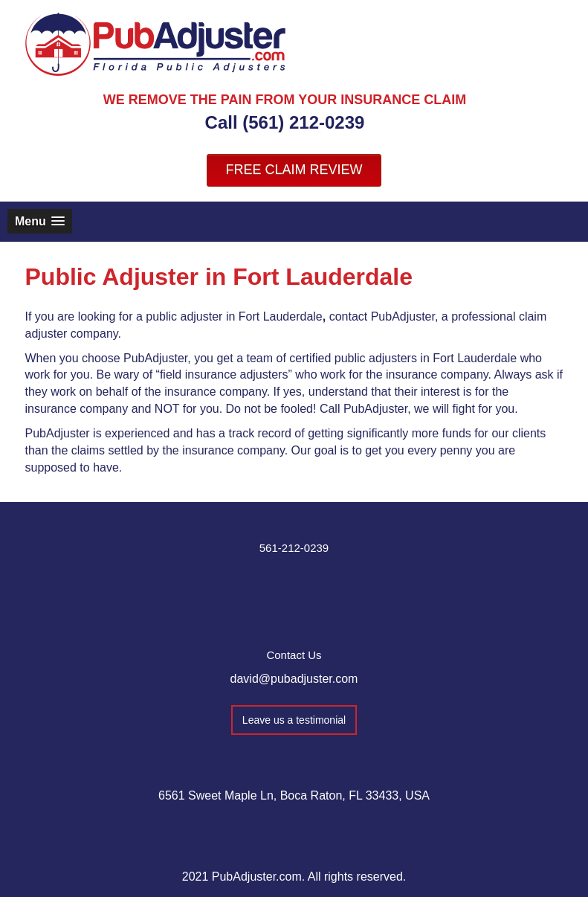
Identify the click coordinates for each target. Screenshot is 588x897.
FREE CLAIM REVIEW (294, 170)
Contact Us (294, 655)
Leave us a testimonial (294, 720)
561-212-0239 (294, 548)
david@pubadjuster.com (294, 679)
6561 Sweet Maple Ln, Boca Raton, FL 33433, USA (294, 795)
